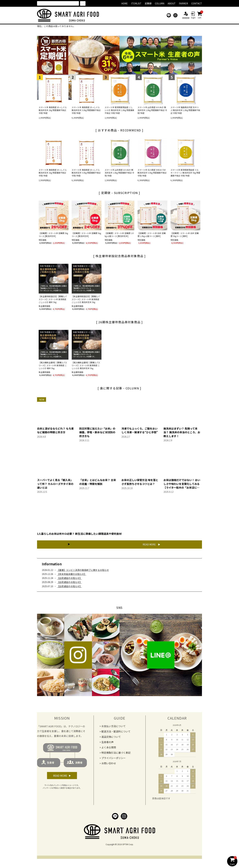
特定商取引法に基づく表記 (116, 755)
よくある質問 (109, 750)
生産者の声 (108, 745)
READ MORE (137, 546)
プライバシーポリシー (114, 761)
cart (200, 15)
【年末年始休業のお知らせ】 (72, 577)
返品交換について (111, 739)
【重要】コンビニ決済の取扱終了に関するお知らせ (83, 573)
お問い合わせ (109, 766)
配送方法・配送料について (116, 734)
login (193, 15)
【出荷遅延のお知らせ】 (69, 581)
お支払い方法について (114, 729)
